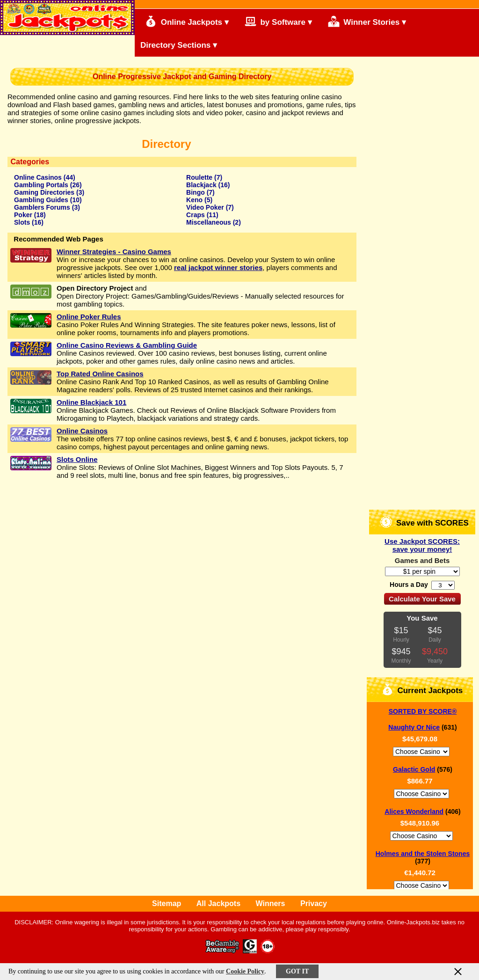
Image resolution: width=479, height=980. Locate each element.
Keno (194, 200)
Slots (22, 222)
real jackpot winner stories (218, 267)
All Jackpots (218, 903)
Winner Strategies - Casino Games (114, 252)
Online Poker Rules (89, 317)
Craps (196, 215)
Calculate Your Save (422, 599)
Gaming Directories (44, 192)
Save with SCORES (425, 522)
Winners (271, 903)
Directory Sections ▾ (179, 45)
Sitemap (167, 903)
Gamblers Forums (42, 207)
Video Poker (205, 207)
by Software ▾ (278, 21)
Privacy (314, 903)
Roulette (199, 177)
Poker (23, 215)
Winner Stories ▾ (367, 21)
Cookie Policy (245, 971)
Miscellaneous (209, 222)
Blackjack (201, 185)
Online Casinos (38, 177)
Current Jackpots (422, 690)
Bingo (196, 192)
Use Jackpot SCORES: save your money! (422, 545)
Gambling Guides (41, 200)
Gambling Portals (41, 185)
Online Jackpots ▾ (187, 21)
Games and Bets (422, 560)
